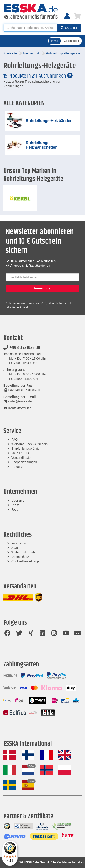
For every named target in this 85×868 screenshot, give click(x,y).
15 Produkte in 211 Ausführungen (38, 76)
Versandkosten (22, 458)
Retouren (18, 467)
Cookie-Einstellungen (26, 561)
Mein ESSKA (21, 453)
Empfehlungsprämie (25, 449)
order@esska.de (17, 401)
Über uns (18, 501)
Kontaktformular (17, 408)
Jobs (15, 510)
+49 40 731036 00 (22, 348)
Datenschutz (20, 557)
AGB (15, 548)
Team (15, 505)
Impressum (19, 543)
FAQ (15, 440)
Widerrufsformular (24, 552)
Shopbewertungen (24, 462)
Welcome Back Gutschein (29, 444)
